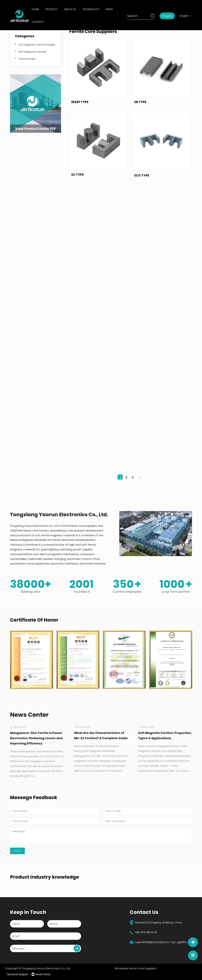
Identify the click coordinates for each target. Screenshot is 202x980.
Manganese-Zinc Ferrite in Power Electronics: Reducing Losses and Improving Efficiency (36, 738)
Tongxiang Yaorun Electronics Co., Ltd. (46, 968)
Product (51, 9)
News (109, 9)
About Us (70, 9)
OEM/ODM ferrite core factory (29, 531)
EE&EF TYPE (80, 103)
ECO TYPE (142, 218)
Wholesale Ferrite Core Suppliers (135, 968)
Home (35, 9)
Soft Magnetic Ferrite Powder (37, 45)
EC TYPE (78, 193)
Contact (38, 22)
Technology (91, 9)
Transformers (27, 59)
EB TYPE (140, 108)
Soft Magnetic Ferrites (32, 52)
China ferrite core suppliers (79, 526)
